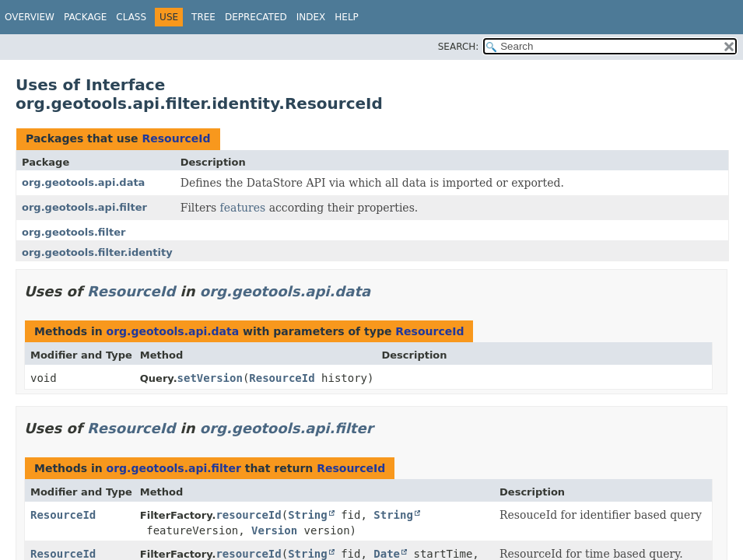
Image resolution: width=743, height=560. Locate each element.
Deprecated (256, 17)
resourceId (248, 515)
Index (311, 17)
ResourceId (176, 138)
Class (131, 17)
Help (347, 17)
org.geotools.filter (74, 232)
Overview (30, 17)
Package (85, 17)
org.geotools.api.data (83, 182)
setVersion (210, 378)
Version (274, 530)
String (308, 515)
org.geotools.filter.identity (97, 252)
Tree (203, 17)
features (243, 208)
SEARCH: (459, 47)
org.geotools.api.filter (84, 207)
